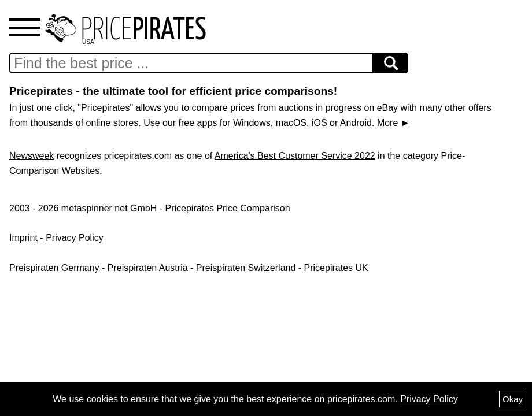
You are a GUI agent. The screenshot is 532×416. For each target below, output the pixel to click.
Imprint (23, 238)
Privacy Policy (75, 238)
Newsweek (32, 156)
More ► (394, 123)
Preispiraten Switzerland (246, 268)
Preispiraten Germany (54, 268)
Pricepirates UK (336, 268)
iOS (319, 123)
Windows (252, 123)
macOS (291, 123)
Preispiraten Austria (148, 268)
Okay (513, 399)
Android (356, 123)
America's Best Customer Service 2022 (295, 156)
